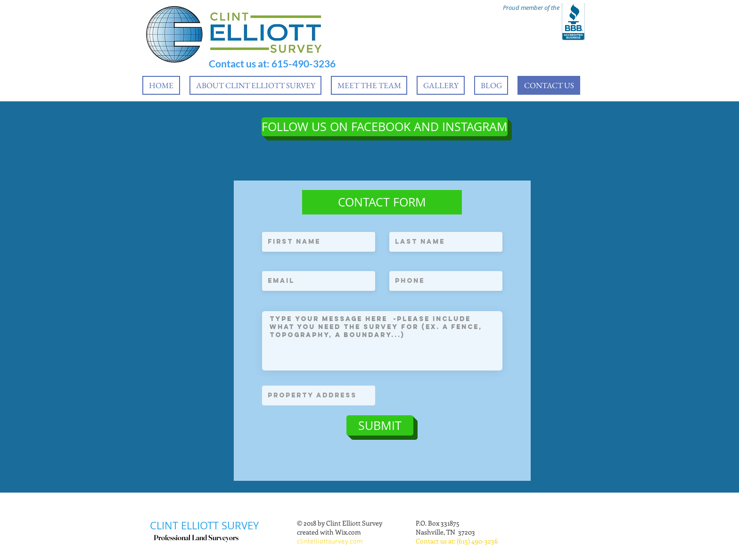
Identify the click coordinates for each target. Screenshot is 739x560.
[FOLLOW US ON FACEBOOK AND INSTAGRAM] (385, 127)
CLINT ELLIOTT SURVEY (204, 525)
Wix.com (348, 532)
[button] (382, 202)
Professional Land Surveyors (196, 537)
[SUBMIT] (380, 425)
